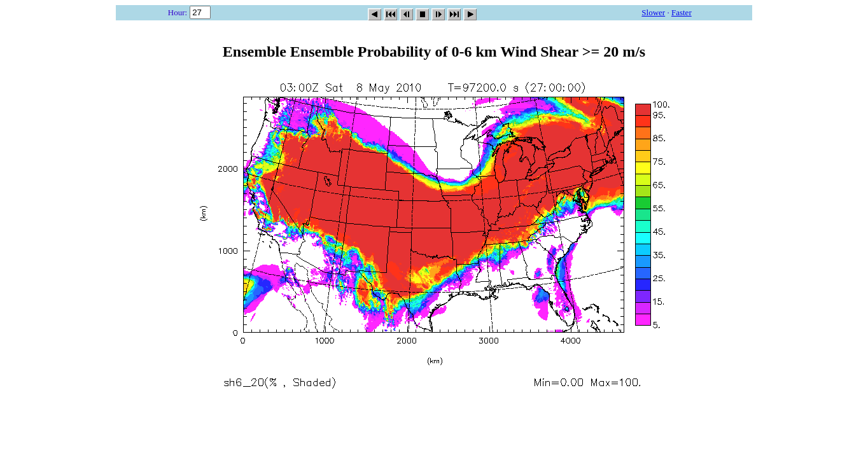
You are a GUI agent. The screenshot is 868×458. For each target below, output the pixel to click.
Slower (653, 12)
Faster (682, 12)
